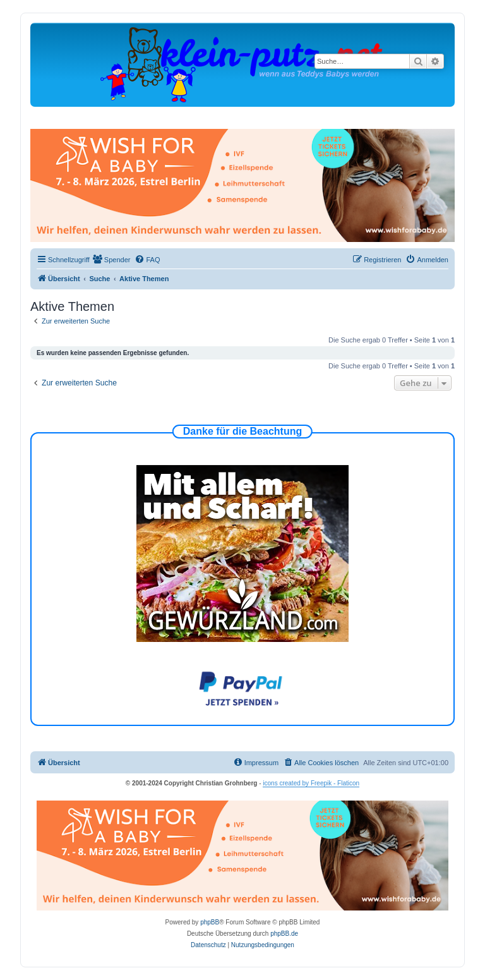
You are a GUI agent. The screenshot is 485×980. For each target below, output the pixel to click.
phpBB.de (284, 934)
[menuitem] (112, 260)
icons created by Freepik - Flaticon (311, 783)
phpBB (210, 922)
